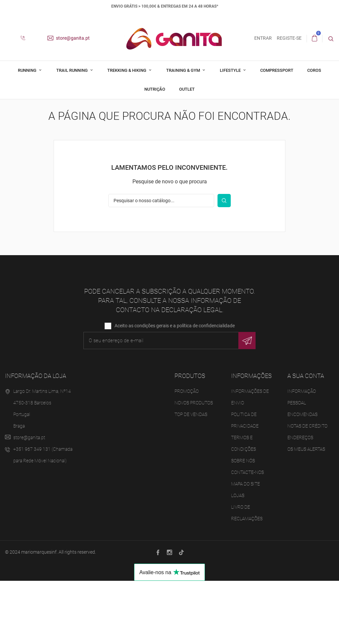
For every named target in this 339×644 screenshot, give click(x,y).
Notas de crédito (307, 489)
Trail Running (73, 70)
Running (28, 70)
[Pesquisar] (161, 264)
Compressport (277, 70)
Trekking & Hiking (127, 70)
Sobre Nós (243, 524)
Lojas (238, 559)
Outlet (187, 89)
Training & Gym (184, 70)
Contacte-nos (247, 535)
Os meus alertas (306, 512)
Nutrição (155, 89)
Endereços (300, 501)
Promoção (187, 454)
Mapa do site (245, 547)
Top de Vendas (191, 478)
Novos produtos (194, 466)
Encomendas (302, 478)
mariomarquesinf (39, 615)
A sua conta (306, 439)
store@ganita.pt (69, 38)
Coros (314, 70)
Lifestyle (231, 70)
